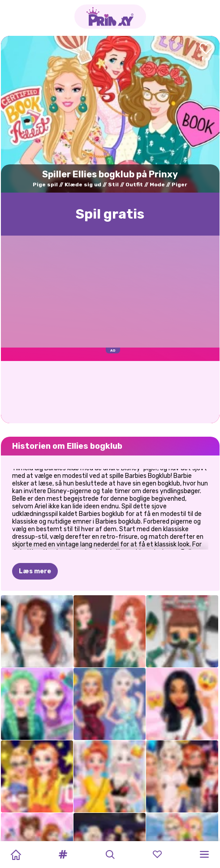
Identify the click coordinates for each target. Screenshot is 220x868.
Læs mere (35, 571)
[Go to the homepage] (110, 17)
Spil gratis (110, 214)
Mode (157, 185)
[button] (63, 855)
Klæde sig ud (83, 185)
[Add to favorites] (206, 52)
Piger (179, 185)
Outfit (134, 185)
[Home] (16, 855)
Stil (113, 185)
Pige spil (45, 185)
